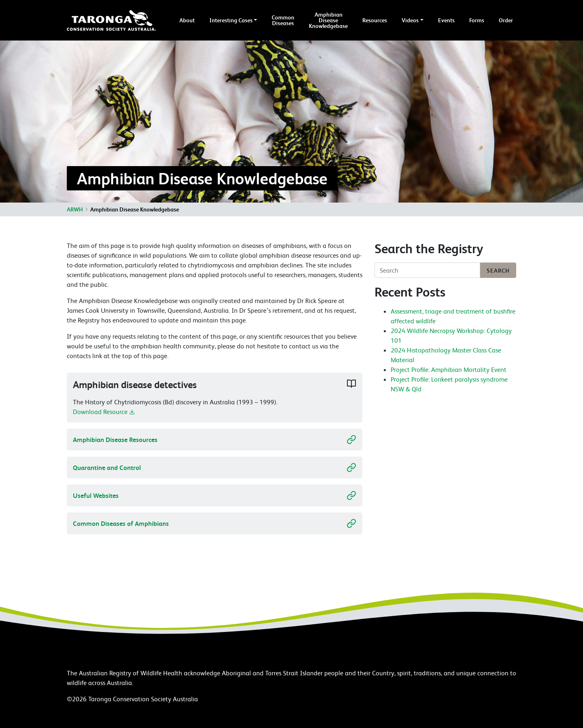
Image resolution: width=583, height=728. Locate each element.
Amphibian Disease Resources (215, 440)
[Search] (427, 270)
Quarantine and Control (215, 468)
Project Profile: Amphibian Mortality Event (449, 369)
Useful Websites (215, 495)
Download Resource (104, 416)
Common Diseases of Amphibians (215, 523)
